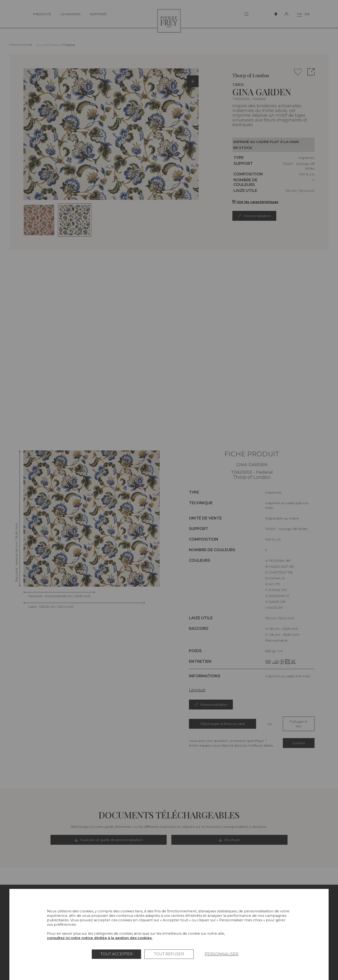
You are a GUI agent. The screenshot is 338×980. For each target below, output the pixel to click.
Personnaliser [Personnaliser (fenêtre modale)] (222, 954)
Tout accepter (117, 954)
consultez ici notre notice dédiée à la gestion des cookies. (100, 938)
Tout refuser (169, 954)
